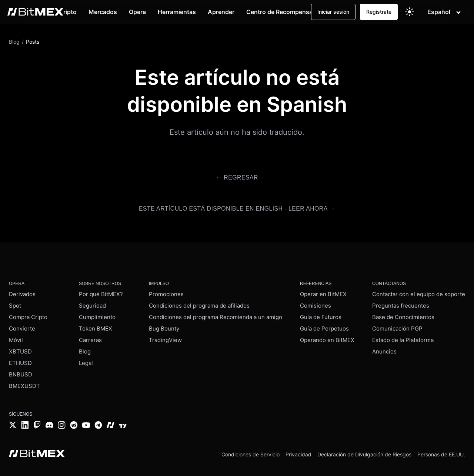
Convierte (22, 327)
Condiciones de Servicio (251, 452)
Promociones (166, 293)
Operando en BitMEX (327, 338)
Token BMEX (96, 327)
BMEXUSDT (24, 384)
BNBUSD (21, 373)
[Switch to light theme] (410, 12)
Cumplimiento (97, 316)
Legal (86, 361)
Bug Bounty (164, 327)
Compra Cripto (28, 316)
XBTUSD (20, 350)
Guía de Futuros (321, 316)
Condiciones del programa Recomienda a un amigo (216, 316)
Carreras (90, 338)
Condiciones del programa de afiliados (199, 304)
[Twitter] (13, 424)
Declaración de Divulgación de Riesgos (364, 452)
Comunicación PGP (397, 327)
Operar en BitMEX (323, 293)
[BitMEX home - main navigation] (35, 12)
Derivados (22, 293)
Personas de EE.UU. (441, 452)
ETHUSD (20, 361)
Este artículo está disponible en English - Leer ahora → (237, 208)
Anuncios (384, 350)
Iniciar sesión (333, 12)
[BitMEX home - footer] (37, 453)
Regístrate (379, 12)
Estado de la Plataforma (403, 338)
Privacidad (298, 452)
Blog (85, 350)
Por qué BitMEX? (101, 293)
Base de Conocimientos (403, 316)
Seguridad (92, 304)
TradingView (165, 338)
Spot (15, 304)
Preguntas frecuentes (401, 304)
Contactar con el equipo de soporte (419, 293)
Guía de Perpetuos (324, 327)
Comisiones (316, 304)
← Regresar (237, 177)
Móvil (16, 338)
